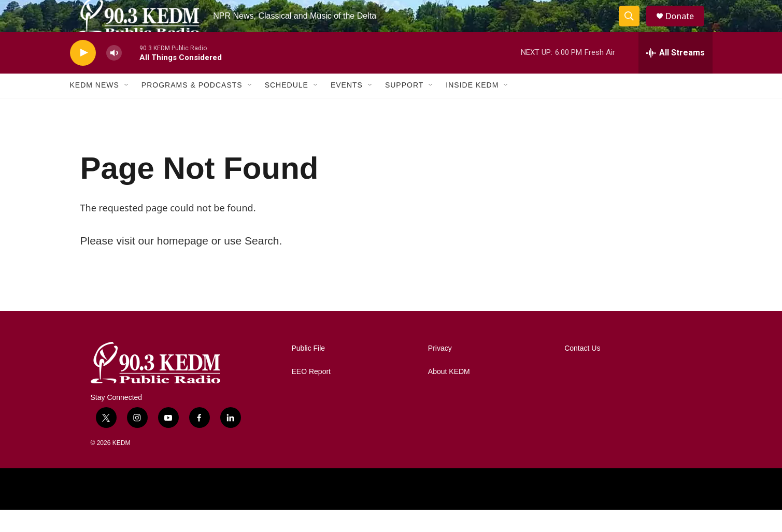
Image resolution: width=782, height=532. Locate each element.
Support (404, 108)
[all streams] (676, 75)
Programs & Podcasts (192, 108)
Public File (309, 371)
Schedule (287, 108)
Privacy (440, 371)
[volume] (114, 75)
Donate (686, 27)
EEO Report (311, 394)
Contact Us (582, 371)
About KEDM (449, 394)
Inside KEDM (472, 108)
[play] (83, 75)
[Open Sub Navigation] (127, 108)
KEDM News (95, 108)
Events (347, 108)
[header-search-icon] (634, 27)
